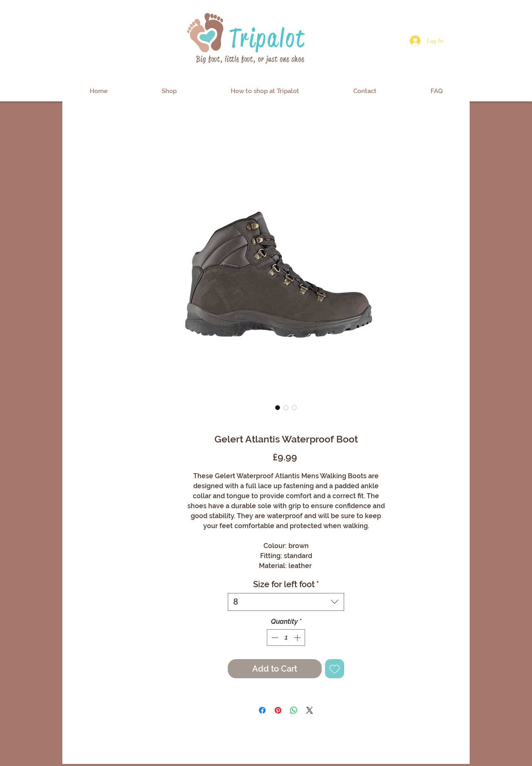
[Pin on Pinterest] (278, 710)
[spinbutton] (286, 638)
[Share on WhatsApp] (294, 710)
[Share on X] (310, 710)
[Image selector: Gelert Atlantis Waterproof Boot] (278, 408)
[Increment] (298, 638)
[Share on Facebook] (262, 710)
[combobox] (286, 602)
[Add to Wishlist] (335, 669)
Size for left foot (286, 584)
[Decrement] (274, 638)
